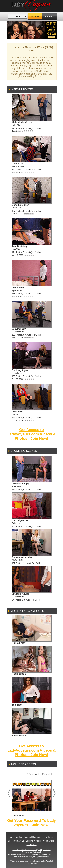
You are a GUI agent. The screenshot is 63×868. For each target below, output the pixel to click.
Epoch (22, 861)
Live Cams (48, 837)
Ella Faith (16, 414)
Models (19, 837)
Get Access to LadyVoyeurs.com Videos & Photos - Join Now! (32, 434)
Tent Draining (19, 246)
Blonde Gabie (19, 736)
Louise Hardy (18, 332)
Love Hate (18, 412)
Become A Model (33, 841)
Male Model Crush (22, 122)
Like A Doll (18, 288)
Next (52, 30)
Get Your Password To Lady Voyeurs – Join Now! (32, 823)
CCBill (13, 861)
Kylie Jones (17, 290)
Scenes (27, 837)
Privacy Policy (31, 863)
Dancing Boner (20, 205)
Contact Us (19, 841)
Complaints (31, 845)
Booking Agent (20, 370)
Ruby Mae (17, 125)
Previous (12, 30)
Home (11, 837)
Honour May (19, 643)
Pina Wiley (17, 249)
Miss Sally (16, 486)
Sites (10, 841)
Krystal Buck (18, 560)
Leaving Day (19, 329)
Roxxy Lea (17, 208)
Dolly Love (17, 523)
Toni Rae (17, 705)
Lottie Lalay (17, 373)
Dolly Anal (18, 164)
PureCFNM (32, 798)
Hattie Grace (19, 674)
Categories (37, 837)
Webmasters (48, 841)
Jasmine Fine (18, 166)
